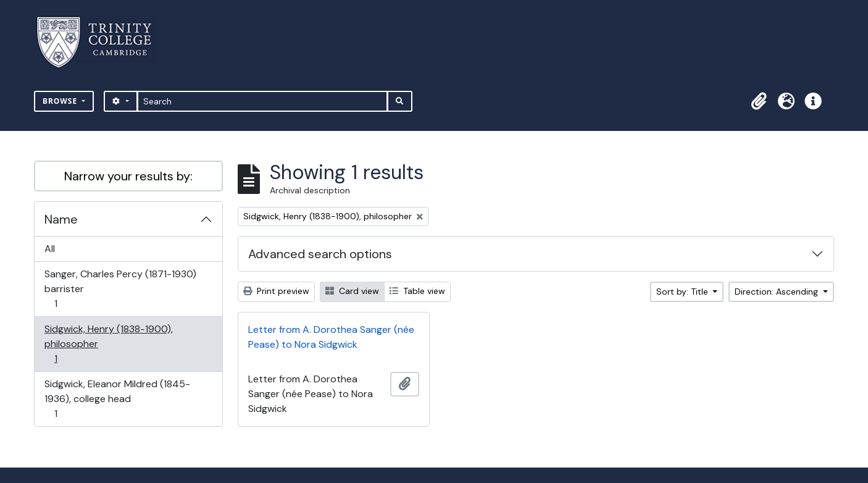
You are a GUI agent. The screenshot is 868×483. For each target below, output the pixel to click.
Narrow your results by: (128, 176)
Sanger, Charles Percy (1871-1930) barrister (120, 289)
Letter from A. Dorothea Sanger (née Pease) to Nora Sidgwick (331, 337)
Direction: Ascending (778, 292)
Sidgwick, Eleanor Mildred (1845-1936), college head (117, 399)
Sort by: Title (683, 292)
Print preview (276, 291)
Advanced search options (320, 254)
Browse (61, 101)
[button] (759, 101)
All (50, 249)
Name (61, 219)
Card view (352, 291)
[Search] (263, 101)
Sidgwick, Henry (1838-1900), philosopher (108, 344)
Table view (417, 291)
